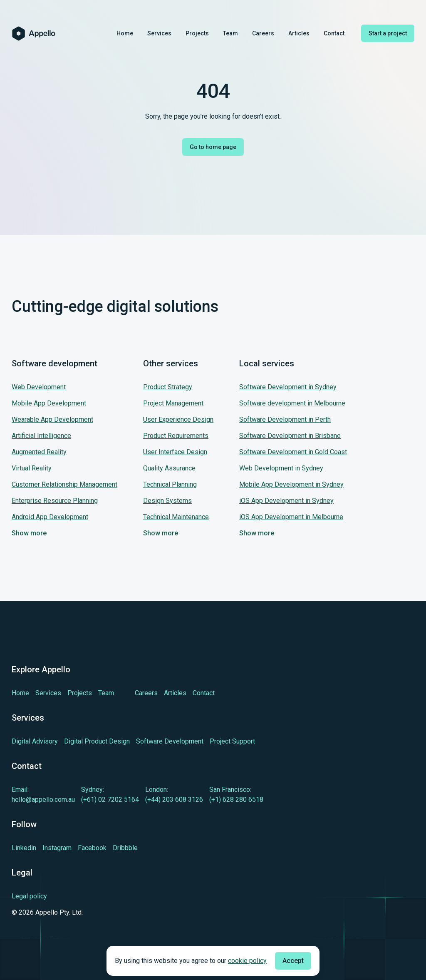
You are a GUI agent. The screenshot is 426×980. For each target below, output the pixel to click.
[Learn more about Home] (20, 693)
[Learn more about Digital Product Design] (97, 741)
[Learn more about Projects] (80, 693)
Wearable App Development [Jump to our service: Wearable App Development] (52, 419)
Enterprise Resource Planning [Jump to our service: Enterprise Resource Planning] (55, 501)
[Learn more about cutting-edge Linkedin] (24, 848)
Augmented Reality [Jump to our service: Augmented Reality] (39, 452)
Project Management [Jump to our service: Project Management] (173, 403)
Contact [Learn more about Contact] (334, 33)
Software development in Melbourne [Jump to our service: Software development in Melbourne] (292, 403)
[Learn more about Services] (48, 693)
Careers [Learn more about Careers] (263, 33)
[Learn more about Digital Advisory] (35, 741)
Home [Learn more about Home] (125, 33)
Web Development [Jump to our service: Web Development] (39, 387)
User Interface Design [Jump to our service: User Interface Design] (175, 452)
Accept (293, 961)
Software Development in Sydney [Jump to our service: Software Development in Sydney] (288, 387)
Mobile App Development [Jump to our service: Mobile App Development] (49, 403)
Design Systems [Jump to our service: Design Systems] (167, 501)
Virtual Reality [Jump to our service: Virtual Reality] (32, 468)
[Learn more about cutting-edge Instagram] (57, 848)
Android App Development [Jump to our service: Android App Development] (50, 517)
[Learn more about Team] (106, 693)
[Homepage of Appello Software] (34, 34)
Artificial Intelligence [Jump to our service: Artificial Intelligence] (41, 436)
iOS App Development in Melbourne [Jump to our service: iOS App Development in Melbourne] (291, 517)
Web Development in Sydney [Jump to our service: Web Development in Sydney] (281, 468)
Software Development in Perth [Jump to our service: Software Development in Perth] (285, 419)
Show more (29, 533)
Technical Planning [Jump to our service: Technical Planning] (170, 484)
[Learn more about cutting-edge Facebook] (92, 848)
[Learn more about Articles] (175, 693)
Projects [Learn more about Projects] (197, 33)
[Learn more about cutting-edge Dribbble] (125, 848)
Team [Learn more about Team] (230, 33)
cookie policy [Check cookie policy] (247, 961)
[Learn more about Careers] (146, 693)
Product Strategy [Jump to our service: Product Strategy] (168, 387)
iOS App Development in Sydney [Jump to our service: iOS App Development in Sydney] (286, 501)
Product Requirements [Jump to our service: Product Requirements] (176, 436)
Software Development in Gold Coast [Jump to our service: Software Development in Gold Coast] (293, 452)
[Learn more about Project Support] (232, 741)
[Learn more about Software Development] (170, 741)
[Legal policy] (47, 896)
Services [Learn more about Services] (159, 33)
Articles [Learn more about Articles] (299, 33)
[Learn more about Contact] (204, 693)
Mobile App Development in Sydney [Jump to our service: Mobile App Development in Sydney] (291, 484)
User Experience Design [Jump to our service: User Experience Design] (178, 419)
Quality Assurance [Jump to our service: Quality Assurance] (169, 468)
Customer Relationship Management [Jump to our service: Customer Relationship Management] (64, 484)
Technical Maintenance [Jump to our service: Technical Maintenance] (176, 517)
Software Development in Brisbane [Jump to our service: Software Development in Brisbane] (290, 436)
